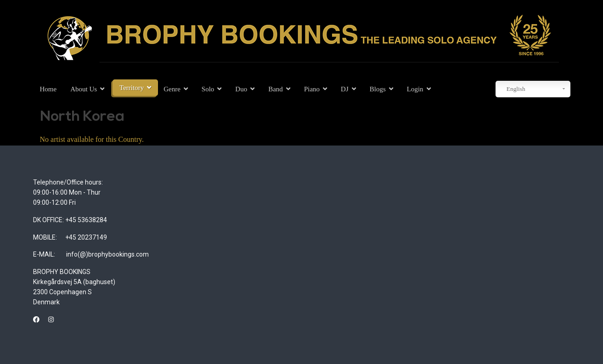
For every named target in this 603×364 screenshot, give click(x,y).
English (512, 89)
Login (415, 89)
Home (48, 89)
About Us (84, 89)
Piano (312, 89)
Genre (172, 89)
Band (276, 89)
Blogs (378, 89)
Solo (208, 89)
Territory (132, 88)
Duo (241, 89)
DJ (345, 89)
